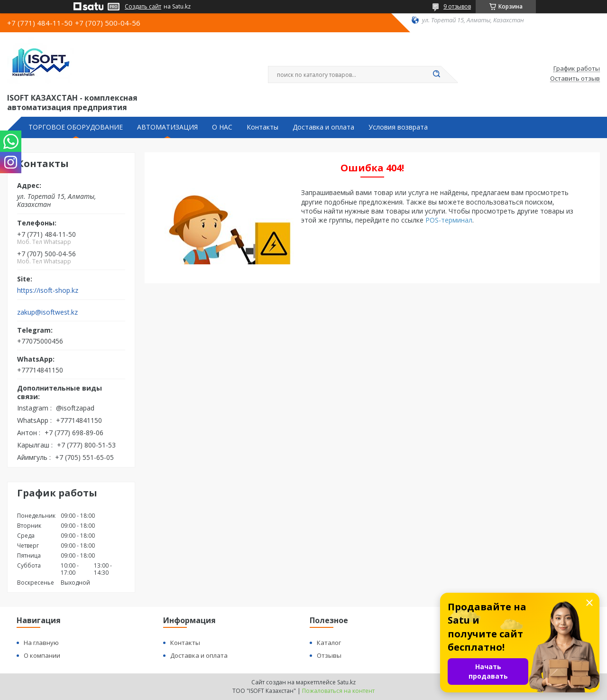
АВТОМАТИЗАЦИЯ (167, 127)
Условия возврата (398, 127)
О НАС (222, 127)
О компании (42, 655)
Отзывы (329, 655)
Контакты (262, 127)
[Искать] (436, 75)
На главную (41, 643)
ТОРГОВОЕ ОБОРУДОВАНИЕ (76, 127)
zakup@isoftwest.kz (47, 312)
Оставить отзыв (575, 79)
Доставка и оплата (323, 127)
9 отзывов (457, 6)
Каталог (329, 643)
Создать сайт (143, 7)
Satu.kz (346, 682)
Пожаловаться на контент (338, 691)
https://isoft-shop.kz (48, 290)
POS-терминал (449, 220)
